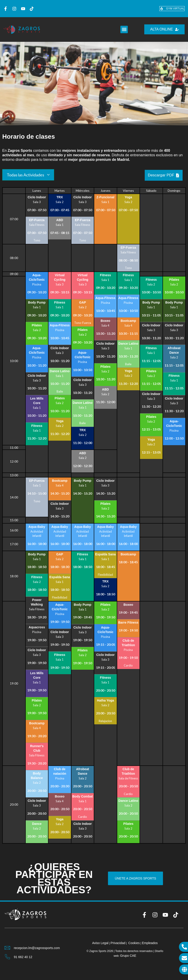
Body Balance (37, 776)
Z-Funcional (105, 197)
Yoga (128, 197)
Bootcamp (128, 321)
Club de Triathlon (128, 643)
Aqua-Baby (37, 527)
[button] (124, 29)
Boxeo (105, 321)
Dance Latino (60, 371)
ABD (60, 220)
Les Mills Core (37, 401)
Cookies (134, 943)
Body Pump (37, 302)
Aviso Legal (100, 943)
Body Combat (83, 796)
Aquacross (37, 627)
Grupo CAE (128, 956)
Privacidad (118, 943)
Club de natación (60, 771)
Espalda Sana (60, 577)
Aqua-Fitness (60, 325)
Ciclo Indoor (37, 197)
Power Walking (37, 602)
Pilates (37, 325)
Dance (37, 824)
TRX (60, 197)
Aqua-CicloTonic (37, 277)
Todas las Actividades (25, 175)
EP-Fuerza (37, 220)
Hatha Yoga (105, 700)
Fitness (37, 426)
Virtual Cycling (60, 277)
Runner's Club (37, 748)
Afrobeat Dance (174, 350)
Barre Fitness (128, 622)
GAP (83, 302)
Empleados (150, 943)
